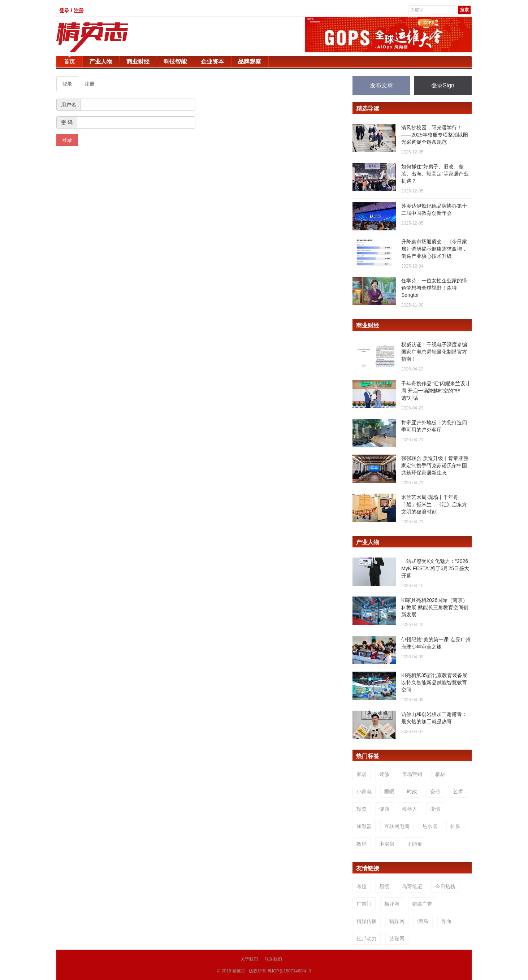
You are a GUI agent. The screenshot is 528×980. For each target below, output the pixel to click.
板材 (440, 774)
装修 (384, 774)
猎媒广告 (422, 904)
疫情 (435, 809)
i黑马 (423, 921)
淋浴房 (387, 844)
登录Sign (443, 85)
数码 (362, 844)
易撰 (384, 886)
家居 (362, 774)
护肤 (455, 826)
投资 (362, 809)
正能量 (415, 844)
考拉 (362, 886)
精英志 (239, 971)
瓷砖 (435, 792)
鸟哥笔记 (412, 886)
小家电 (364, 792)
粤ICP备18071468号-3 (289, 971)
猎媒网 (397, 921)
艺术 (458, 792)
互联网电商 (397, 826)
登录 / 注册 (72, 10)
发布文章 (381, 85)
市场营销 (412, 774)
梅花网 (392, 904)
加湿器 (364, 826)
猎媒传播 (367, 921)
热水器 (430, 826)
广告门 (364, 904)
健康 (384, 809)
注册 (90, 84)
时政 (412, 792)
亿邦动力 (367, 938)
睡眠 (389, 792)
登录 (67, 84)
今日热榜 (445, 886)
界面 (446, 921)
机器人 (410, 809)
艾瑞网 (397, 938)
